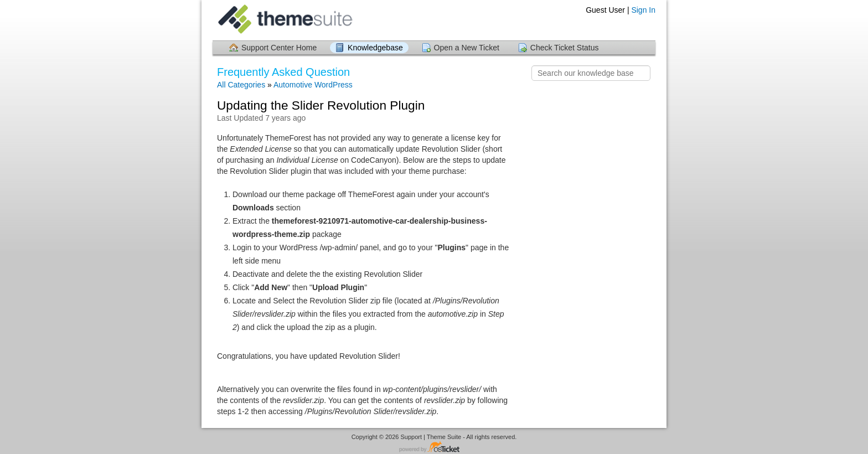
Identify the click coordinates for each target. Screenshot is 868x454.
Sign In (643, 10)
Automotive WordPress (313, 85)
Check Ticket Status (565, 48)
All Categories (241, 85)
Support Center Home (279, 48)
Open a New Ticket (467, 48)
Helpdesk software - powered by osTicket (434, 448)
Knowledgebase (375, 48)
